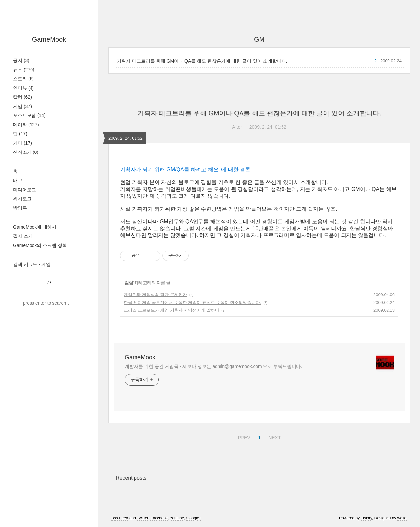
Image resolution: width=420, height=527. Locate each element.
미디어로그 (25, 190)
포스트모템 (29, 115)
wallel (402, 518)
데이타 (26, 125)
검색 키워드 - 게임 (32, 264)
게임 (22, 106)
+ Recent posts (129, 478)
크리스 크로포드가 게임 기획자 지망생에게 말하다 (171, 310)
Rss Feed (120, 518)
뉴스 (24, 70)
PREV (243, 437)
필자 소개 (23, 236)
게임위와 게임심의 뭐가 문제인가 (155, 295)
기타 (22, 143)
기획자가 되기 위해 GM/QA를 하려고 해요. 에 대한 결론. (186, 169)
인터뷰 (23, 88)
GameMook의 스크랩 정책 (40, 245)
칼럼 (22, 97)
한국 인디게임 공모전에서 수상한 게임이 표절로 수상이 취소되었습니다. (192, 303)
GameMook (49, 39)
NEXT (274, 437)
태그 (18, 180)
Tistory (366, 518)
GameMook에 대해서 (35, 227)
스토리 (23, 79)
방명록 (20, 208)
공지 (21, 60)
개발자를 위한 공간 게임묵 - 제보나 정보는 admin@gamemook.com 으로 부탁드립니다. (213, 366)
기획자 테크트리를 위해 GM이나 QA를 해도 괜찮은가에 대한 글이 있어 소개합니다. (202, 61)
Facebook (159, 518)
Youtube (177, 518)
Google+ (194, 518)
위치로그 (22, 199)
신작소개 (26, 152)
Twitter (143, 518)
